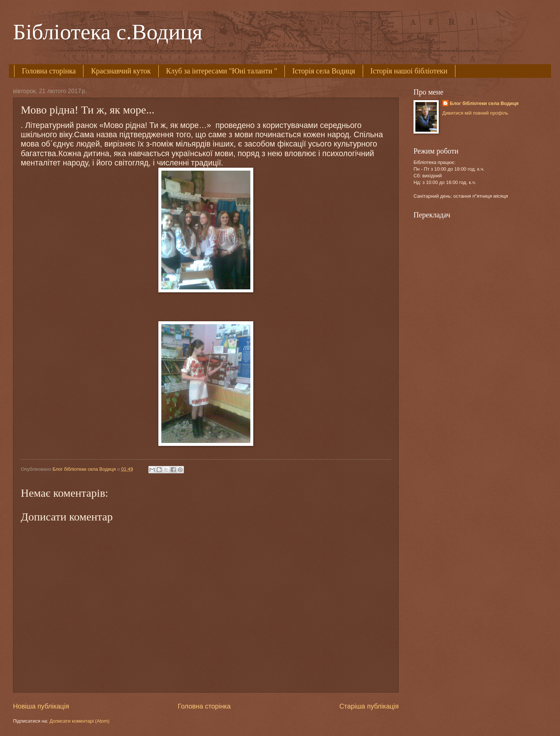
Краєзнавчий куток (121, 71)
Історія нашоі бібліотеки (409, 71)
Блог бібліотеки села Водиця (484, 103)
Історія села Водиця (324, 71)
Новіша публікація (41, 706)
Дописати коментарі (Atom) (80, 721)
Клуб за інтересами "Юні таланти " (222, 71)
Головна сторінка (49, 71)
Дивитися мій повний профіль (475, 113)
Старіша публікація (369, 706)
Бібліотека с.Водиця (108, 32)
